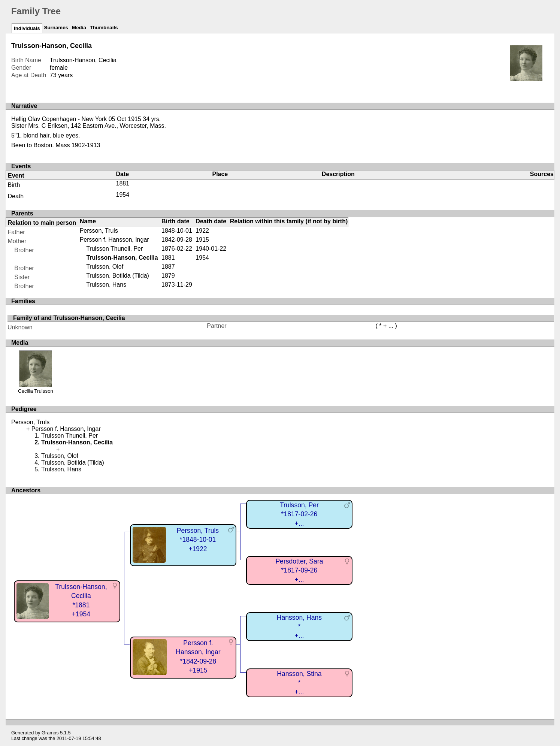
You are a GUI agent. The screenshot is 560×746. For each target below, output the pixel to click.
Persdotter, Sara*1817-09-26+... (299, 570)
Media (79, 28)
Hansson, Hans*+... (299, 627)
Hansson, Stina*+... (299, 683)
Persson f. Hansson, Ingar (114, 240)
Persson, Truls (99, 231)
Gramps (50, 733)
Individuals (27, 28)
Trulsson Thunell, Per (114, 249)
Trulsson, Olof (105, 267)
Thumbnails (104, 28)
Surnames (56, 28)
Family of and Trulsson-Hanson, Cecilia (69, 318)
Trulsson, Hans (106, 285)
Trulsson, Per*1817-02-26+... (299, 514)
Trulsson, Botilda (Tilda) (118, 276)
